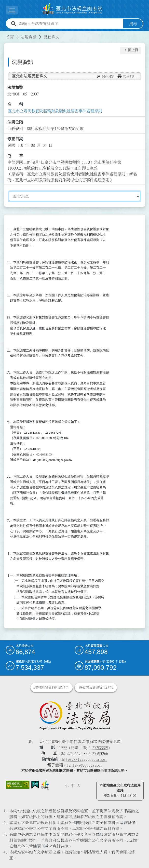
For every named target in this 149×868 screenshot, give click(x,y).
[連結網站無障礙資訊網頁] (18, 785)
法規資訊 (28, 37)
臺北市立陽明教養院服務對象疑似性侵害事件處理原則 (55, 111)
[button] (131, 50)
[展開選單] (12, 10)
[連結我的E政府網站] (35, 784)
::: (3, 34)
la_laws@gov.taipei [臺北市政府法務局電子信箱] (84, 765)
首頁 (10, 37)
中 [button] (73, 785)
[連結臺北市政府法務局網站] (75, 715)
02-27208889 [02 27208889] (97, 747)
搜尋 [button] (133, 24)
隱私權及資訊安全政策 (96, 687)
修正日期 (15, 139)
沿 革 (15, 156)
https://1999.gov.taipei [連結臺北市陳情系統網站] (84, 759)
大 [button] (79, 785)
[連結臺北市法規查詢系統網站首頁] (73, 9)
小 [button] (67, 785)
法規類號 (15, 87)
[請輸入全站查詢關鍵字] (70, 24)
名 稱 (15, 104)
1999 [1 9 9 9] (63, 747)
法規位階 (15, 122)
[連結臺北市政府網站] (45, 785)
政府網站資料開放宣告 (52, 687)
